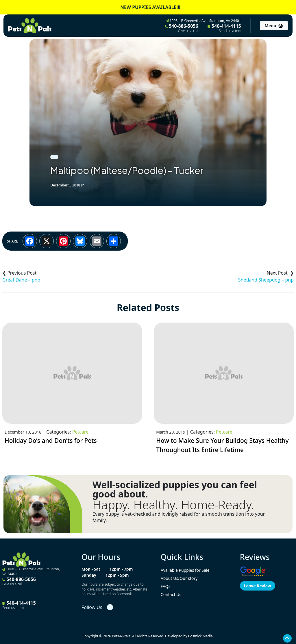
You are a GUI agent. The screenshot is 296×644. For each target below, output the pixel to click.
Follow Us (92, 607)
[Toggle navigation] (274, 26)
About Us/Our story (179, 578)
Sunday (89, 575)
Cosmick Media (200, 636)
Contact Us (171, 594)
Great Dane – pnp (21, 280)
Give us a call (188, 31)
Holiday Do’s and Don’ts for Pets (51, 441)
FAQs (165, 586)
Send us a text (230, 31)
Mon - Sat (91, 569)
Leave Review (258, 586)
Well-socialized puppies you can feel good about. (175, 489)
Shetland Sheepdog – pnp (266, 280)
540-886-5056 (182, 28)
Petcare (80, 432)
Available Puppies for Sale (185, 570)
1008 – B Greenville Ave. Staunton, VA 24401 (203, 21)
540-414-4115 (224, 28)
